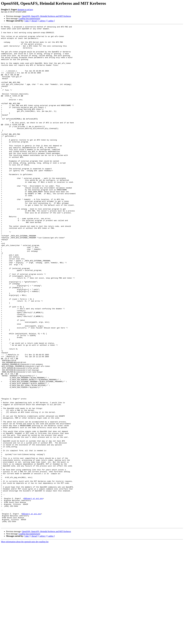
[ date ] (27, 21)
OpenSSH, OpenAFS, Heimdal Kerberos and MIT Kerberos (46, 16)
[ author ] (51, 21)
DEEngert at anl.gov (33, 593)
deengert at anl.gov (25, 10)
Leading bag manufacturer (29, 18)
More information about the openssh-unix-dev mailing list (25, 642)
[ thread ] (34, 21)
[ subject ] (43, 21)
